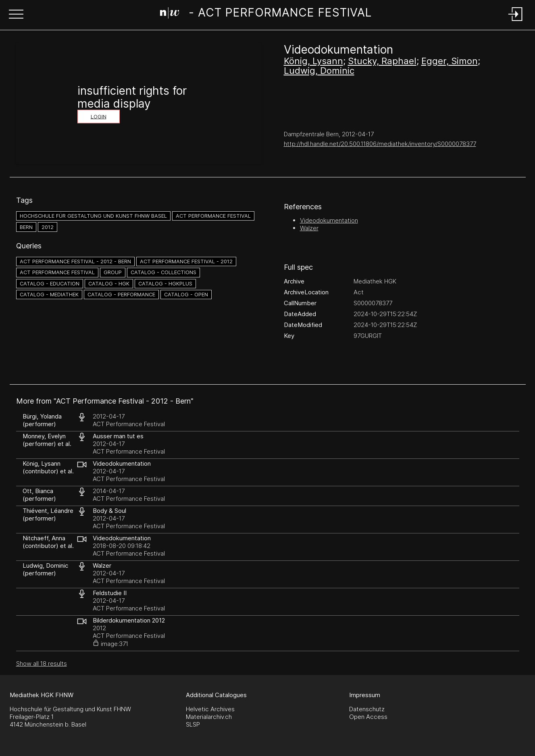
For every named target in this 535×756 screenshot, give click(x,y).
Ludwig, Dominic (319, 71)
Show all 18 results (42, 663)
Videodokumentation (329, 220)
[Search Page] (266, 14)
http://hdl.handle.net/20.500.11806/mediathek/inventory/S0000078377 (380, 144)
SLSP (193, 724)
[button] (16, 15)
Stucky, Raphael (382, 61)
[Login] (516, 22)
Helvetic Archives (210, 709)
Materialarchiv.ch (209, 717)
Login (99, 117)
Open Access (368, 717)
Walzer (309, 228)
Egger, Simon (450, 61)
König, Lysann (313, 61)
